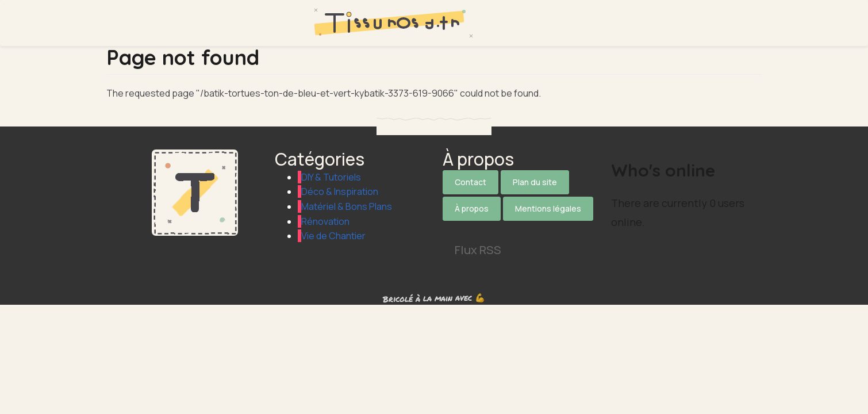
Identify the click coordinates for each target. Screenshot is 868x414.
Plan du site (535, 182)
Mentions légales (548, 208)
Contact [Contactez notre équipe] (471, 182)
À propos (472, 208)
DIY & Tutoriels (331, 177)
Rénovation (325, 221)
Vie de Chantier (333, 236)
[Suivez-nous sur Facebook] (486, 228)
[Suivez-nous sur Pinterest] (550, 228)
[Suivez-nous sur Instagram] (518, 228)
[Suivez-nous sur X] (455, 228)
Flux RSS (478, 250)
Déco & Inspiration (340, 191)
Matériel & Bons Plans (347, 206)
